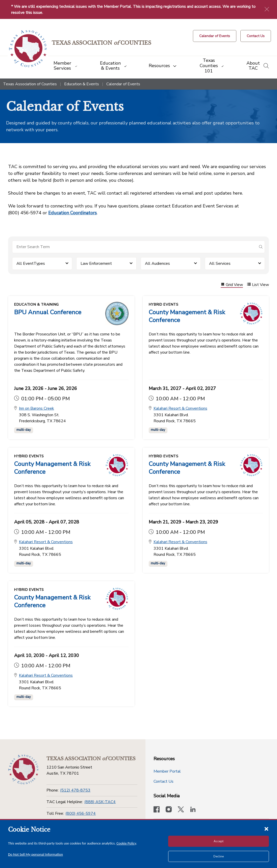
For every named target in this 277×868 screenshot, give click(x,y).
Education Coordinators (72, 213)
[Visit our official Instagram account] (169, 810)
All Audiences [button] (157, 264)
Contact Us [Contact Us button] (163, 781)
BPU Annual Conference (48, 312)
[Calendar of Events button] (215, 36)
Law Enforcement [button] (96, 264)
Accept (219, 841)
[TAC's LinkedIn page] (193, 810)
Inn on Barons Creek (36, 409)
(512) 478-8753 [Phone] (75, 790)
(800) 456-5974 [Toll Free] (81, 813)
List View (258, 285)
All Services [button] (220, 264)
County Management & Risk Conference (187, 316)
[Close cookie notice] (266, 829)
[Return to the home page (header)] (28, 49)
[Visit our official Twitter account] (181, 810)
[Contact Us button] (256, 36)
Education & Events (82, 84)
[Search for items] (134, 247)
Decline (219, 856)
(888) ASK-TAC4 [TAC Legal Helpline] (100, 802)
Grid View (232, 285)
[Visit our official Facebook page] (157, 810)
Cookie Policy (126, 843)
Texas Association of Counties (30, 84)
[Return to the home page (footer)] (23, 770)
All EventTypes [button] (31, 264)
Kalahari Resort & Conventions (180, 409)
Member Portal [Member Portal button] (167, 771)
